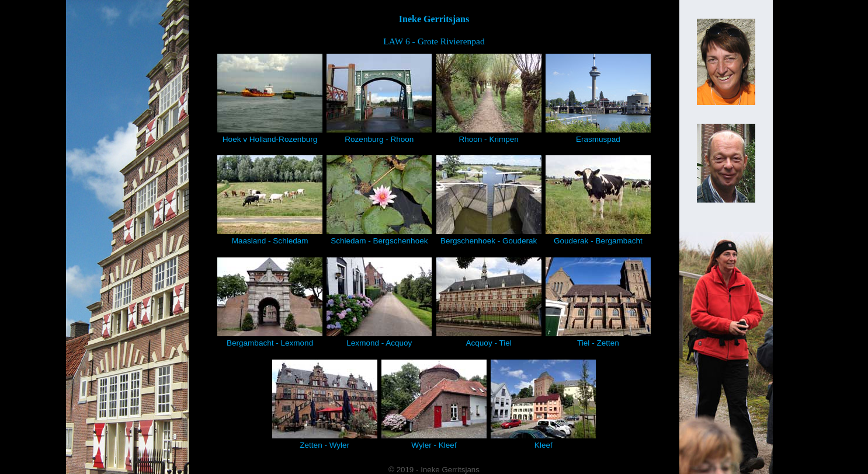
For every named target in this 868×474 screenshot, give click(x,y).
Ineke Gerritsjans (434, 19)
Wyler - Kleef (434, 405)
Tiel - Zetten (598, 302)
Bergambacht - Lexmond (270, 302)
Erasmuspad (598, 99)
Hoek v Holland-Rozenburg (270, 99)
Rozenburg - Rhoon (379, 99)
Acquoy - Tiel (489, 302)
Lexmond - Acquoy (379, 302)
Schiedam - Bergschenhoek (379, 200)
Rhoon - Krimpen (489, 99)
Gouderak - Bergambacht (598, 200)
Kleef (543, 405)
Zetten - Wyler (325, 405)
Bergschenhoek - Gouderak (489, 200)
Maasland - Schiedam (270, 200)
